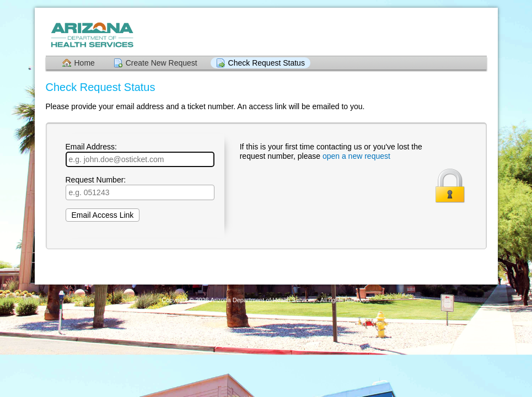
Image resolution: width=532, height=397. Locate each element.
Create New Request (162, 63)
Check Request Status (267, 63)
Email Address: (140, 155)
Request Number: (140, 188)
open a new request (356, 156)
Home (85, 63)
